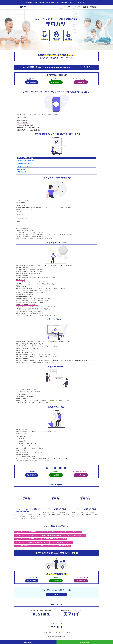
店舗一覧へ (56, 596)
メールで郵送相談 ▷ (81, 83)
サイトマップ (59, 634)
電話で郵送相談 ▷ (32, 83)
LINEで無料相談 (85, 642)
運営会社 (44, 634)
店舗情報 (87, 7)
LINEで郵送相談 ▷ (56, 83)
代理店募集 (94, 7)
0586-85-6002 (28, 642)
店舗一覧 (51, 634)
